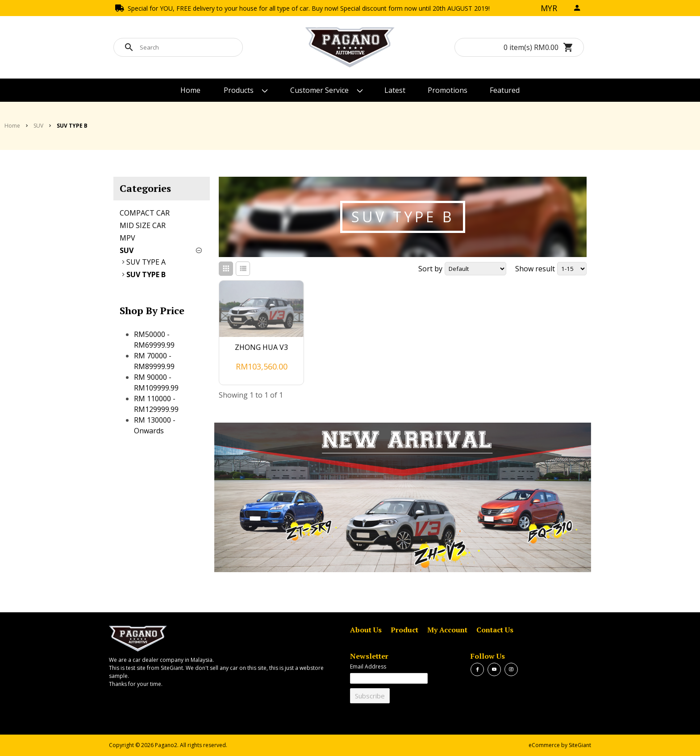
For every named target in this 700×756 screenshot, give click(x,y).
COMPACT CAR (145, 213)
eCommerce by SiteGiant (560, 745)
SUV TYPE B (146, 274)
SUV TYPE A (146, 262)
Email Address (368, 667)
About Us (366, 630)
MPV (127, 238)
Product (404, 630)
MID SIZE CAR (143, 225)
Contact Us (495, 630)
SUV (127, 250)
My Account (447, 630)
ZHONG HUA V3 (261, 347)
